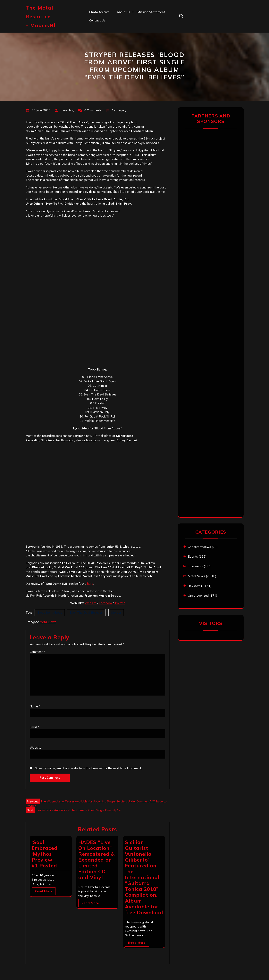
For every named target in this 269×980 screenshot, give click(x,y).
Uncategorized (198, 595)
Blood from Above (50, 613)
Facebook (105, 603)
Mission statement (151, 12)
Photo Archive (99, 12)
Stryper (116, 613)
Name (35, 706)
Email (34, 727)
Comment (37, 652)
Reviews (194, 586)
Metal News (48, 622)
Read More (44, 891)
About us (123, 12)
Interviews (195, 566)
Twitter (120, 603)
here (90, 584)
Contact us (97, 20)
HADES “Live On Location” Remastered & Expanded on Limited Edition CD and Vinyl (97, 860)
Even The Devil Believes (86, 613)
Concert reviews (199, 547)
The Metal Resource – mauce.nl (41, 16)
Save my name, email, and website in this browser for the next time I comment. (88, 768)
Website (91, 603)
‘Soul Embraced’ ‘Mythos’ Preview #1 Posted (45, 854)
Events (193, 556)
